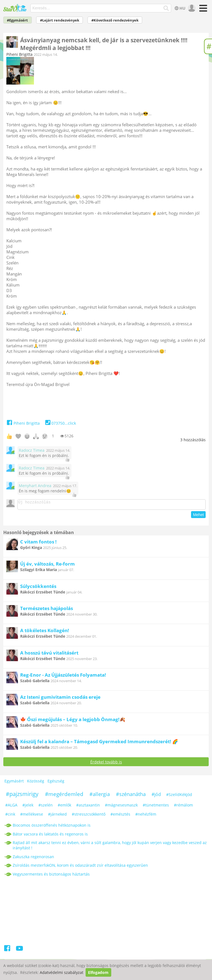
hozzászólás (193, 440)
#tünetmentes (156, 807)
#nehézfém (146, 816)
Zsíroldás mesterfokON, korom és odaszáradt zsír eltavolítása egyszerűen (80, 867)
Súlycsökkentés (38, 588)
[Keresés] (166, 8)
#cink (10, 816)
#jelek (28, 807)
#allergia (100, 796)
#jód (156, 796)
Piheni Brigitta (19, 54)
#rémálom (183, 807)
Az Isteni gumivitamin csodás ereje (60, 699)
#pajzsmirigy (22, 796)
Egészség (56, 783)
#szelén (46, 807)
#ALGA (11, 807)
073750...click (60, 423)
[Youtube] (19, 951)
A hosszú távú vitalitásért (49, 654)
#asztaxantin (88, 807)
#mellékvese (32, 816)
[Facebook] (8, 951)
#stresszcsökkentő (89, 816)
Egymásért (14, 783)
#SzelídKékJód (179, 796)
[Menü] (202, 10)
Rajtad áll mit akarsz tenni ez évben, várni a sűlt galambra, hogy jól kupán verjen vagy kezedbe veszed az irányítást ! (110, 847)
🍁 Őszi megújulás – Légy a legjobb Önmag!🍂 (73, 721)
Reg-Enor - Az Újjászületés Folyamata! (63, 676)
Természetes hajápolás (47, 610)
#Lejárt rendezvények (60, 20)
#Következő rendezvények (115, 20)
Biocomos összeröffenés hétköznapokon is (52, 827)
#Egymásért (17, 20)
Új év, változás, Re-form (47, 565)
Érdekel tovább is (106, 764)
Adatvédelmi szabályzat (62, 972)
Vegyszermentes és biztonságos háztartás (51, 876)
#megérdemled (64, 796)
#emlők (64, 807)
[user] (191, 8)
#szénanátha (131, 796)
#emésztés (120, 816)
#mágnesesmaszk (121, 807)
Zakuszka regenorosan (33, 858)
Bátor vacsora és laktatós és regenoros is (50, 836)
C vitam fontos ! (38, 543)
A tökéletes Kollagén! (45, 632)
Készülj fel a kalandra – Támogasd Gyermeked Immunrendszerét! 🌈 (99, 743)
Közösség (36, 783)
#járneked (57, 816)
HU (180, 8)
